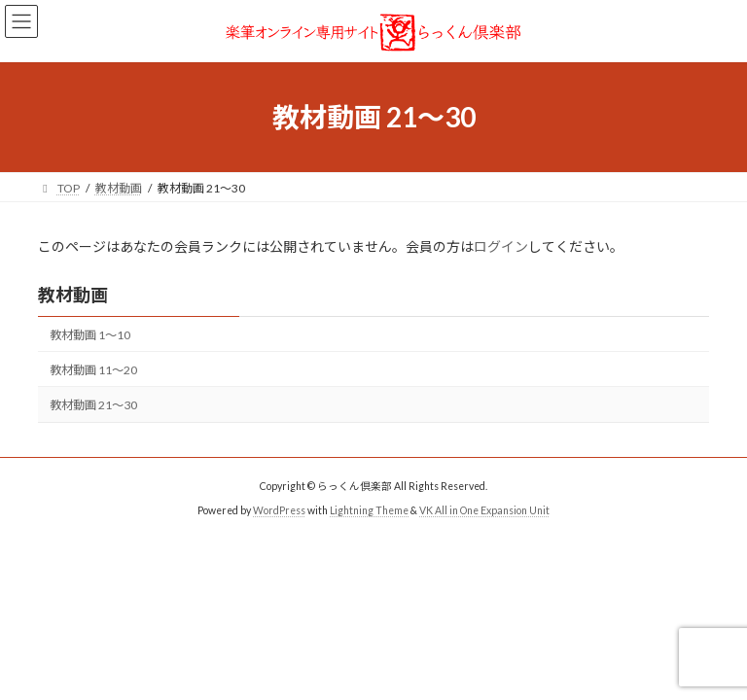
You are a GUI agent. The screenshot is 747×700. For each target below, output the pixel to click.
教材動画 (73, 295)
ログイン (501, 246)
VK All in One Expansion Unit (484, 510)
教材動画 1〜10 (90, 335)
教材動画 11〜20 (93, 370)
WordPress (279, 510)
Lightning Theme (369, 510)
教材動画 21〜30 (93, 405)
